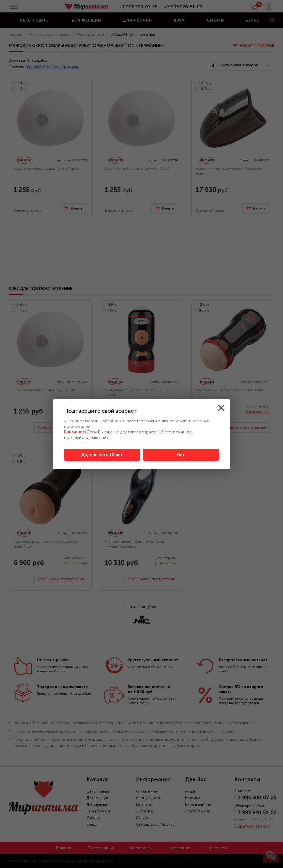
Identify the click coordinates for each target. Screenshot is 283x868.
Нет (181, 455)
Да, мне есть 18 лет (102, 455)
